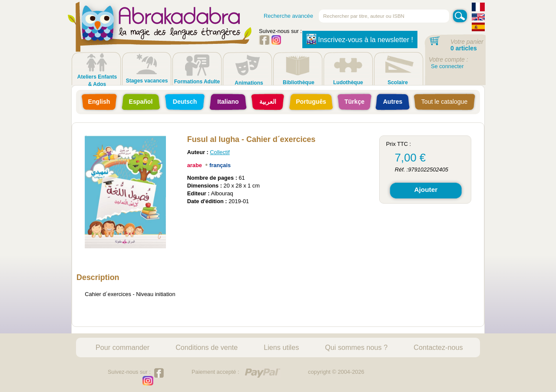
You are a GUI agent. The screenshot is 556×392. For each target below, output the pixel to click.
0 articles (464, 48)
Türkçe (354, 102)
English (99, 102)
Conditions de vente (207, 347)
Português (311, 102)
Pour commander (122, 347)
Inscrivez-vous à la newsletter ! (360, 39)
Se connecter (447, 66)
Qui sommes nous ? (356, 347)
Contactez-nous (438, 347)
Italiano (228, 102)
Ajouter (426, 189)
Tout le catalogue (444, 102)
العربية (268, 102)
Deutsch (185, 102)
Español (141, 102)
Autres (393, 102)
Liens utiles (281, 347)
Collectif (220, 152)
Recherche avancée (288, 16)
